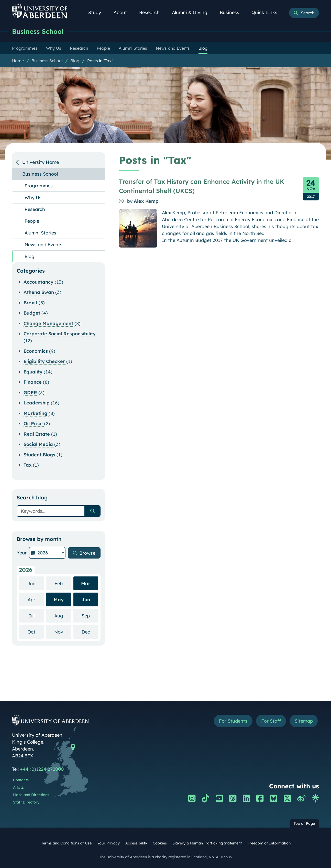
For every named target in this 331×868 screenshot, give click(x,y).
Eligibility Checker (45, 361)
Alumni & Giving (192, 12)
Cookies (160, 843)
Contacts (21, 780)
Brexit (31, 303)
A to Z (18, 787)
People (32, 221)
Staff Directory (26, 802)
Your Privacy (108, 843)
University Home (41, 162)
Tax (28, 465)
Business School (38, 31)
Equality (34, 372)
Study (97, 12)
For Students (233, 721)
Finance (33, 382)
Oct (36, 632)
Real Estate (37, 434)
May (59, 600)
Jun (86, 600)
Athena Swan (39, 292)
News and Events (43, 245)
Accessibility (136, 843)
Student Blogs (40, 455)
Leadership (37, 403)
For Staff (271, 721)
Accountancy (39, 282)
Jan (36, 583)
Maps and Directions (31, 795)
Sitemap (304, 721)
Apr (36, 599)
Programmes (39, 186)
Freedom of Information (269, 843)
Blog (75, 61)
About (123, 12)
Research (152, 12)
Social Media (39, 444)
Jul (36, 615)
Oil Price (34, 424)
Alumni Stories (40, 233)
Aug (63, 615)
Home (18, 61)
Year (22, 553)
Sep (90, 615)
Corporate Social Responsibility (60, 334)
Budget (32, 313)
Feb (63, 583)
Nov (63, 632)
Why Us (33, 197)
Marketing (36, 413)
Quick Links (267, 12)
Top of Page (304, 823)
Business (232, 12)
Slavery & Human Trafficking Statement (207, 843)
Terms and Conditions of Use (66, 843)
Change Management (49, 323)
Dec (90, 632)
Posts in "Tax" (100, 61)
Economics (36, 351)
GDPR (31, 393)
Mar (86, 583)
